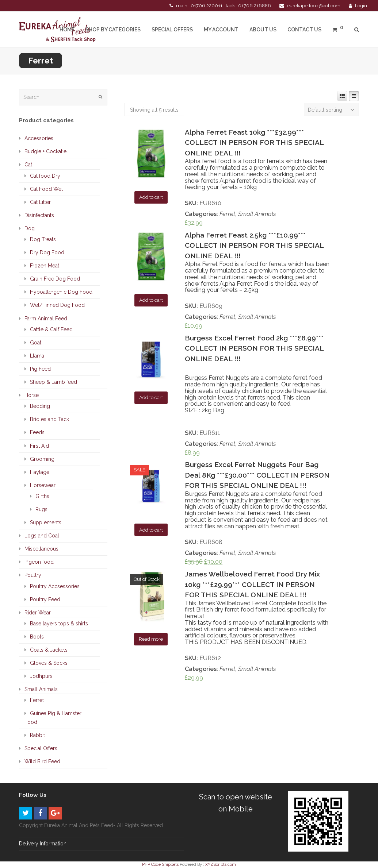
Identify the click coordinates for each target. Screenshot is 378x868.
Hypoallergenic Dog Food (61, 292)
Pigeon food (39, 562)
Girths (42, 496)
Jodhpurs (41, 676)
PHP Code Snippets (160, 865)
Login (361, 6)
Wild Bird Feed (42, 761)
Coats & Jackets (49, 650)
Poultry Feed (45, 599)
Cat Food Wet (46, 189)
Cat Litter (40, 202)
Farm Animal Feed (46, 319)
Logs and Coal (42, 536)
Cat (28, 165)
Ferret (227, 214)
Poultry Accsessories (55, 586)
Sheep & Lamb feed (54, 382)
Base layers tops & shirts (59, 624)
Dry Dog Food (47, 252)
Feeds (37, 432)
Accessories (39, 138)
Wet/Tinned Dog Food (57, 305)
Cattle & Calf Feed (51, 329)
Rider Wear (38, 613)
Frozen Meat (45, 266)
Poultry (33, 575)
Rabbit (37, 735)
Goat (36, 343)
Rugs (41, 509)
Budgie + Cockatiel (46, 151)
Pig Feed (40, 369)
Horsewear (43, 485)
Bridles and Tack (49, 419)
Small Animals (257, 214)
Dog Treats (43, 239)
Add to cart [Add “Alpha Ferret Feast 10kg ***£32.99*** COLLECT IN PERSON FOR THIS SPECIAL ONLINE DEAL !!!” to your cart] (151, 197)
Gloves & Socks (49, 663)
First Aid (39, 446)
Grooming (42, 459)
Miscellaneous (41, 549)
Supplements (46, 522)
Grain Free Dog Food (55, 279)
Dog (30, 228)
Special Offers (41, 748)
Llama (37, 356)
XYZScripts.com (221, 865)
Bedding (40, 406)
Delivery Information (43, 844)
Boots (37, 637)
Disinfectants (39, 215)
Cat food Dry (45, 176)
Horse (32, 395)
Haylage (40, 472)
